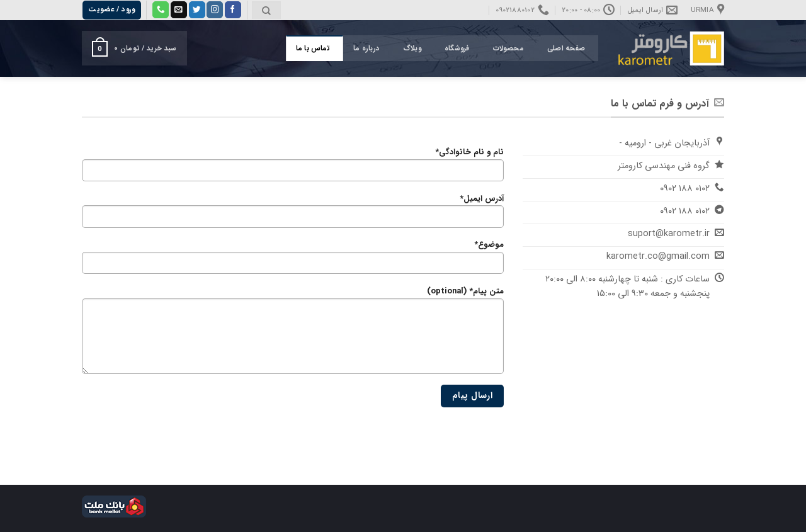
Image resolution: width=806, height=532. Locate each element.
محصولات (508, 48)
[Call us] (161, 10)
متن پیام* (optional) (293, 333)
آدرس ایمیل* (293, 214)
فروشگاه (457, 48)
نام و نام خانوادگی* (293, 167)
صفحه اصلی (566, 48)
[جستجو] (266, 10)
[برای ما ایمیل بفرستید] (179, 10)
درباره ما (366, 48)
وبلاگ (412, 48)
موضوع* (293, 260)
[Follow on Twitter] (197, 10)
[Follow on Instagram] (215, 10)
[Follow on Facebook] (233, 10)
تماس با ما (313, 48)
